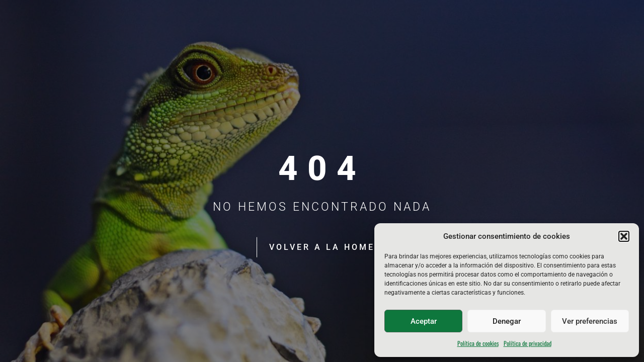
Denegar (507, 321)
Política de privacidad (528, 343)
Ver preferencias (590, 321)
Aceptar (424, 321)
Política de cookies (478, 343)
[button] (624, 236)
